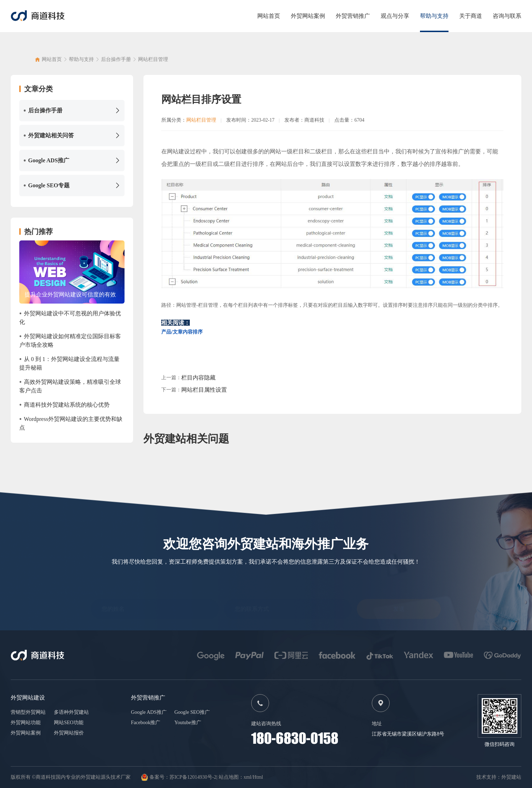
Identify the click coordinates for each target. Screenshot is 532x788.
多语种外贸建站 (71, 712)
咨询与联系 (507, 16)
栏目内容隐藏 (198, 378)
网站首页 (269, 16)
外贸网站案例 (308, 16)
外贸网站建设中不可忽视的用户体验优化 (70, 317)
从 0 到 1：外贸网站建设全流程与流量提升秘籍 (69, 363)
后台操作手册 (116, 63)
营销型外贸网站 (28, 712)
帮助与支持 (434, 16)
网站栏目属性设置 (204, 390)
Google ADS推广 (72, 161)
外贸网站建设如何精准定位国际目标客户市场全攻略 (70, 340)
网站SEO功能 (69, 723)
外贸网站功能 (26, 723)
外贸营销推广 (353, 16)
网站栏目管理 (153, 63)
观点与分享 (395, 16)
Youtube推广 (188, 723)
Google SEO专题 (72, 185)
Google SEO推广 (192, 712)
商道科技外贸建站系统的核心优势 (64, 405)
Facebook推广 (146, 723)
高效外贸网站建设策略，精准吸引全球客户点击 (70, 386)
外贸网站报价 (69, 733)
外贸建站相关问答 (72, 136)
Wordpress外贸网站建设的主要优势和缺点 (71, 423)
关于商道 (471, 16)
